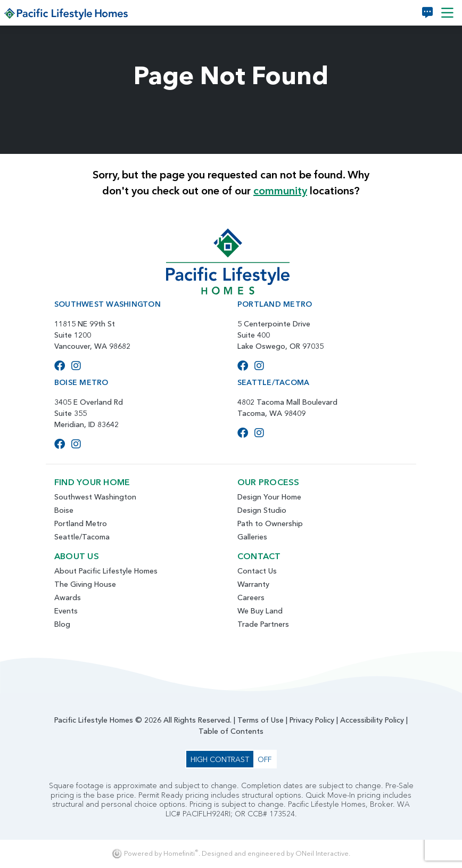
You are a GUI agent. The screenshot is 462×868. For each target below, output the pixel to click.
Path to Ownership (270, 523)
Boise (64, 510)
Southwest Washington (95, 497)
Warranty (253, 584)
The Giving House (85, 584)
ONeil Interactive (322, 853)
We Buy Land (260, 611)
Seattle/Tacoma (82, 537)
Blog (62, 624)
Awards (68, 597)
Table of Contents (231, 731)
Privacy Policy (312, 720)
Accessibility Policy (372, 720)
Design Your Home (269, 497)
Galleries (252, 537)
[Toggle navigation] (447, 13)
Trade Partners (263, 624)
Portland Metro (81, 523)
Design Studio (262, 510)
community (280, 191)
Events (66, 611)
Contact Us (257, 571)
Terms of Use (261, 720)
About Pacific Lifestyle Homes (106, 571)
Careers (251, 597)
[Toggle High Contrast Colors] (231, 759)
